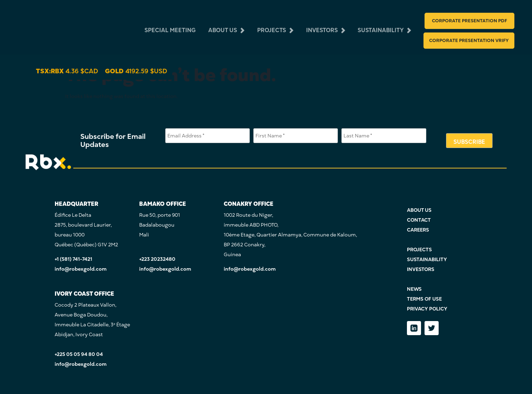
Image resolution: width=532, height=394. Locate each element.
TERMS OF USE (424, 299)
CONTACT (419, 220)
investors (322, 25)
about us (223, 25)
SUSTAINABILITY (427, 260)
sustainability (381, 25)
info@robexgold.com (81, 269)
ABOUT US (419, 210)
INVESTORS (421, 269)
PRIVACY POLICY (427, 309)
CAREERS (418, 230)
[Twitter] (432, 328)
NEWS (414, 289)
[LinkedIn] (414, 328)
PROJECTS (419, 250)
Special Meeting (170, 25)
